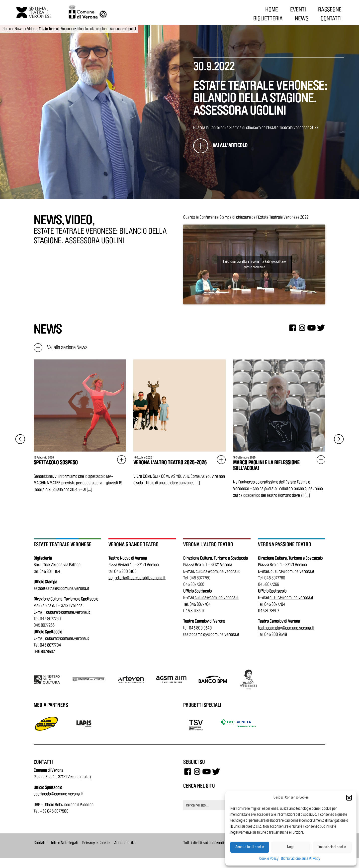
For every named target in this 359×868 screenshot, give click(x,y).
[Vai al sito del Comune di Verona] (82, 12)
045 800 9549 (200, 628)
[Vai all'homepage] (30, 12)
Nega (291, 847)
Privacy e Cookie (96, 843)
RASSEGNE (330, 9)
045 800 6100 (125, 571)
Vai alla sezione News (61, 347)
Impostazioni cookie (332, 847)
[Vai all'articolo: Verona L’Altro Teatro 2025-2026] (179, 423)
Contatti (40, 843)
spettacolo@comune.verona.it (58, 794)
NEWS (302, 18)
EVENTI (298, 9)
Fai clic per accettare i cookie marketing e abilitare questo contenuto (254, 264)
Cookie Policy (269, 859)
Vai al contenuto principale (5, 1)
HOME (272, 9)
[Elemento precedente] (20, 439)
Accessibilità (125, 843)
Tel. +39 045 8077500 (51, 811)
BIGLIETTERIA (268, 18)
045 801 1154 (50, 571)
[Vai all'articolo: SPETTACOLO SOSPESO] (80, 426)
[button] (349, 798)
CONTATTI (331, 18)
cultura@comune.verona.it (68, 612)
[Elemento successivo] (339, 439)
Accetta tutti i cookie (250, 847)
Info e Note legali (64, 843)
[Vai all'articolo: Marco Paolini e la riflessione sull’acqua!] (279, 429)
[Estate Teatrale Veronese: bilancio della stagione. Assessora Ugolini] (220, 146)
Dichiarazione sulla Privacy (301, 859)
